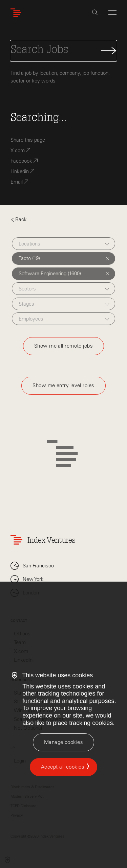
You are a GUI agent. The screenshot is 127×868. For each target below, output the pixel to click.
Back (19, 219)
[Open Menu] (112, 13)
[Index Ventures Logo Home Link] (17, 13)
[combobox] (63, 244)
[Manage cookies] (63, 742)
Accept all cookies (63, 767)
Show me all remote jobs (63, 346)
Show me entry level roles (63, 385)
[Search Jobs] (63, 51)
